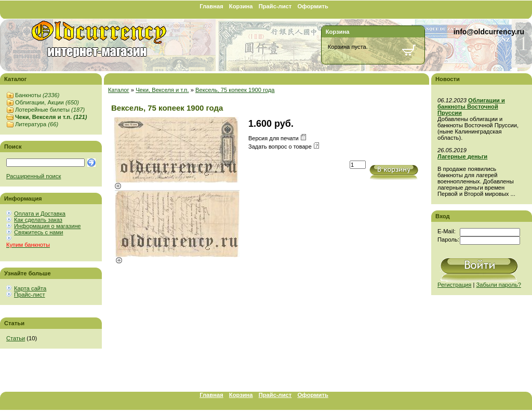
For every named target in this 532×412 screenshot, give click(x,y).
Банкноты (37, 95)
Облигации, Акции (47, 102)
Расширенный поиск (34, 176)
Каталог (119, 90)
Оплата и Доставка (40, 214)
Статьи (16, 338)
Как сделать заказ (38, 220)
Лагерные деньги (462, 156)
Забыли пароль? (499, 285)
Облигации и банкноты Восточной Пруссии (471, 107)
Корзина (241, 6)
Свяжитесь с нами (38, 232)
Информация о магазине (48, 226)
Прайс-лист (275, 6)
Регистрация (454, 285)
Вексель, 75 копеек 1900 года (235, 90)
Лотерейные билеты (50, 110)
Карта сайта (30, 288)
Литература (37, 124)
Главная (211, 6)
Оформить (312, 6)
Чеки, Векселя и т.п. (51, 117)
